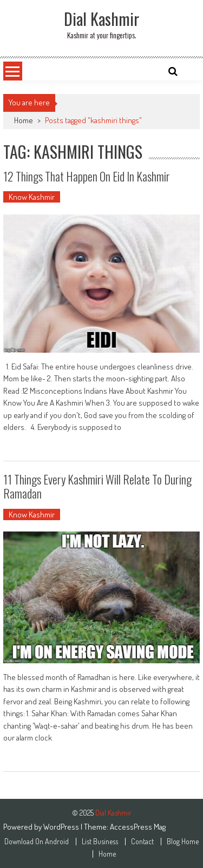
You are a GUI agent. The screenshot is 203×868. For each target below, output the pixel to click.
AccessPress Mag (138, 827)
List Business (100, 842)
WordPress (62, 827)
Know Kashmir (32, 197)
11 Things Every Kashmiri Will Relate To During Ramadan (97, 486)
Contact (142, 842)
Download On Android (37, 842)
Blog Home (183, 842)
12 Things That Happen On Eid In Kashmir (87, 176)
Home (24, 120)
